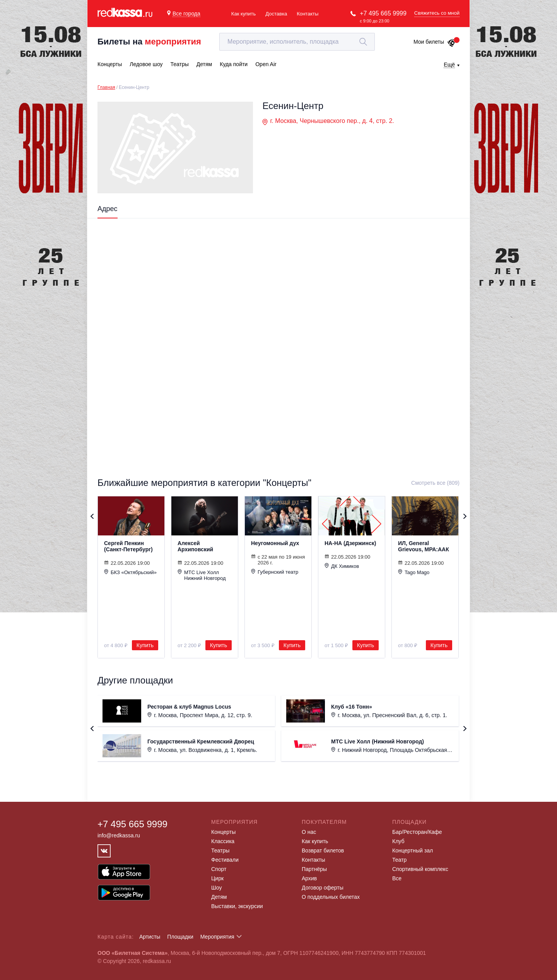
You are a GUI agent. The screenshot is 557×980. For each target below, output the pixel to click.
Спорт (219, 869)
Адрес (108, 209)
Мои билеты (435, 42)
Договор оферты (323, 888)
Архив (309, 878)
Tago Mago (414, 572)
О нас (309, 832)
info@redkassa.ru (119, 835)
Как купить (243, 14)
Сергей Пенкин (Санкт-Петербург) (128, 546)
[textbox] (297, 42)
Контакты (308, 14)
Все (397, 878)
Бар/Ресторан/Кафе (417, 832)
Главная (106, 87)
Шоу (216, 888)
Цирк (217, 878)
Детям (219, 897)
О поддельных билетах (331, 897)
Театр (399, 860)
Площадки (180, 937)
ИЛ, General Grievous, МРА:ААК (424, 546)
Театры (220, 850)
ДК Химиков (342, 566)
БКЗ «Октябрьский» (130, 572)
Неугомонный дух (275, 543)
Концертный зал (413, 850)
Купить (145, 645)
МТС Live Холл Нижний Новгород (202, 575)
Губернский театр (275, 572)
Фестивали (225, 860)
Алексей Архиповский (195, 546)
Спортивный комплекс (420, 869)
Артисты (150, 937)
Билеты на (149, 42)
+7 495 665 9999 (383, 13)
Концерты (223, 832)
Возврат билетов (323, 850)
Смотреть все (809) (435, 483)
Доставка (276, 14)
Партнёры (314, 869)
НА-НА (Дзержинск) (350, 543)
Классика (223, 841)
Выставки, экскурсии (237, 906)
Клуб (398, 841)
